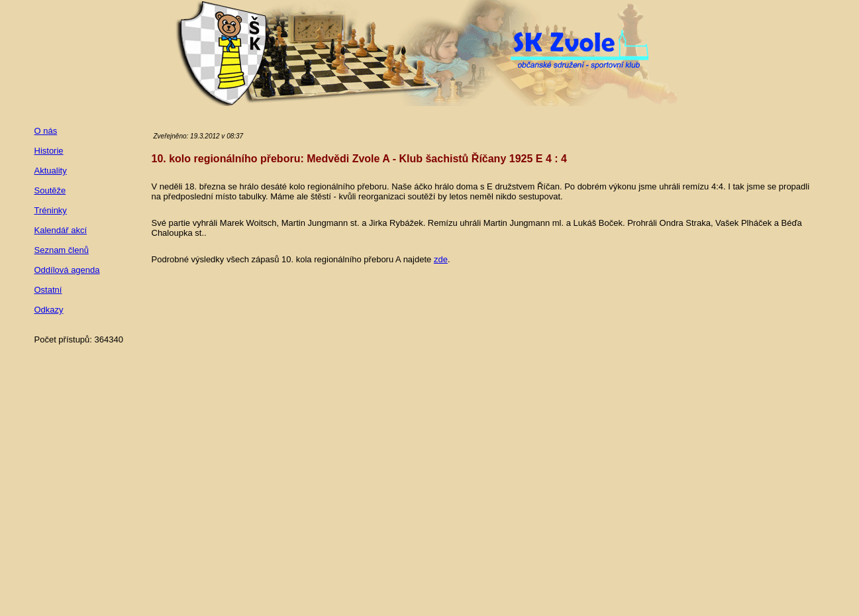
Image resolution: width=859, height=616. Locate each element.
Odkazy (49, 310)
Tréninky (51, 210)
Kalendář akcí (61, 230)
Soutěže (50, 190)
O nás (46, 131)
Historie (49, 151)
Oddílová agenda (67, 270)
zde (441, 259)
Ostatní (48, 290)
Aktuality (51, 171)
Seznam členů (62, 250)
